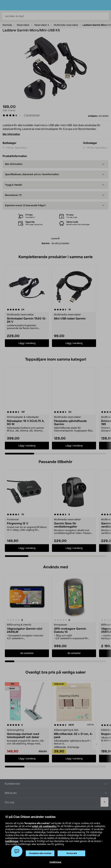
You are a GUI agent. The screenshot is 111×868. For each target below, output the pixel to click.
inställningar (12, 841)
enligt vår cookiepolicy (44, 826)
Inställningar (55, 862)
